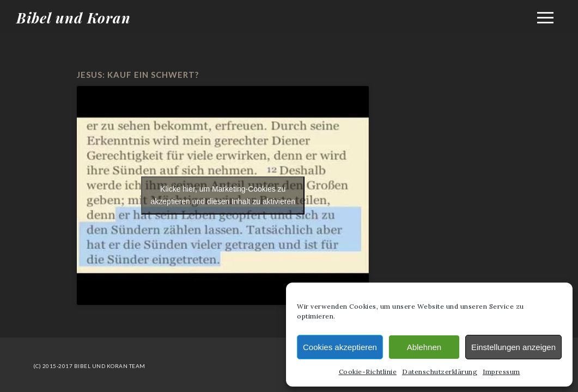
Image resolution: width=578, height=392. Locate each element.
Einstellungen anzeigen (513, 347)
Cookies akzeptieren (340, 347)
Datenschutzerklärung (440, 372)
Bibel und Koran (74, 18)
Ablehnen (424, 347)
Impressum (501, 372)
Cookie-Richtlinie (368, 372)
